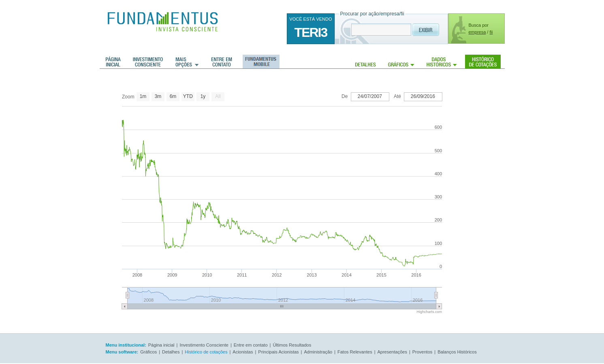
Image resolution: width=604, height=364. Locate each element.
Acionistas (243, 352)
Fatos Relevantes (355, 352)
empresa (477, 32)
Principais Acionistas (278, 352)
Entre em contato (222, 62)
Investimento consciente (148, 62)
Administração (318, 352)
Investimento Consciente (204, 345)
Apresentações (392, 352)
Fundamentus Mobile (260, 62)
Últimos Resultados (292, 345)
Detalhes (366, 62)
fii (491, 32)
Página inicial (113, 62)
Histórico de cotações (483, 62)
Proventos (423, 352)
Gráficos (401, 62)
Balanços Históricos (457, 352)
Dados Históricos (442, 62)
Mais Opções (187, 62)
